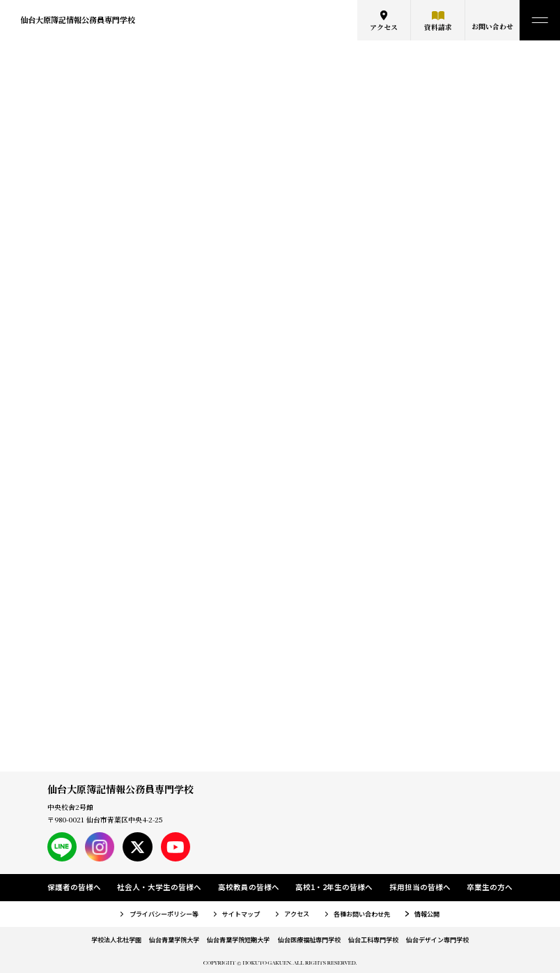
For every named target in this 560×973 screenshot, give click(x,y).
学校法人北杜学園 (116, 940)
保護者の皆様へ (74, 887)
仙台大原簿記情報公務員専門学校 (78, 20)
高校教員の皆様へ (249, 887)
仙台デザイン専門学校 (437, 940)
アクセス (384, 27)
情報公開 (427, 914)
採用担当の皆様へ (420, 887)
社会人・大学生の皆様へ (159, 887)
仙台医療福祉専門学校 (309, 940)
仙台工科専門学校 (373, 940)
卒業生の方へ (490, 887)
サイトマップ (241, 914)
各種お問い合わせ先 (362, 914)
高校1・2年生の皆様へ (334, 887)
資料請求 (438, 27)
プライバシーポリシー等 (164, 914)
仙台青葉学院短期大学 (238, 940)
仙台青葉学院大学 (174, 940)
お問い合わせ (492, 26)
